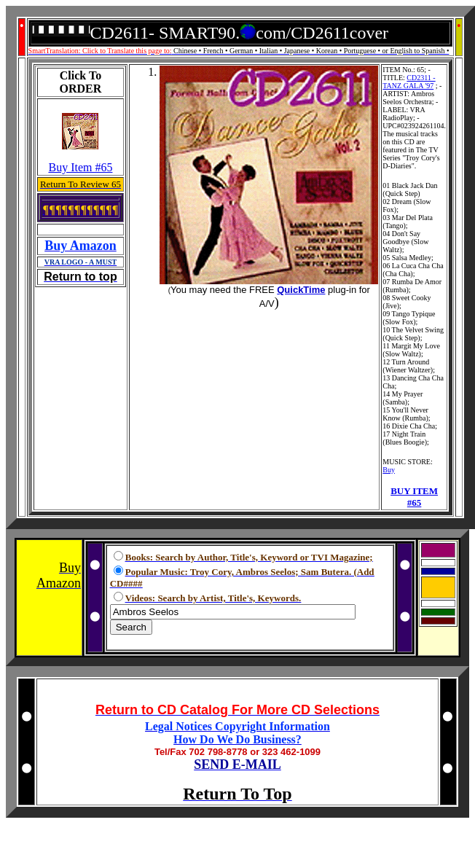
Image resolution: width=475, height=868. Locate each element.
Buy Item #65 (80, 167)
